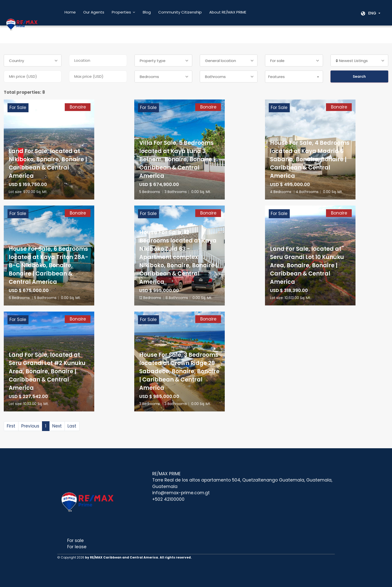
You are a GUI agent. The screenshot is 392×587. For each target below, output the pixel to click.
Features (276, 77)
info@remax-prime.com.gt (181, 493)
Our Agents (94, 12)
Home (70, 12)
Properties (121, 12)
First (11, 426)
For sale (75, 540)
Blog (147, 12)
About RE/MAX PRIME (228, 12)
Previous (30, 426)
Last (72, 426)
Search (359, 76)
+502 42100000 (168, 499)
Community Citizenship (180, 12)
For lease (77, 547)
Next (57, 426)
